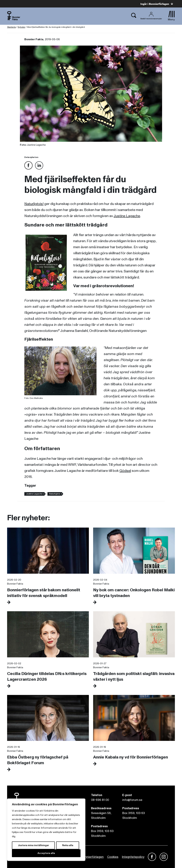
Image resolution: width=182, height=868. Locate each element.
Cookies (113, 857)
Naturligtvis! (34, 204)
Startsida (11, 27)
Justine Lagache (127, 216)
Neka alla (68, 845)
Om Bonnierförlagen (90, 857)
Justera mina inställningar (33, 845)
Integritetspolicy (133, 857)
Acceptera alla (46, 853)
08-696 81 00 (100, 800)
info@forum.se (132, 800)
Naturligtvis (55, 494)
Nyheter (22, 27)
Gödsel (125, 471)
